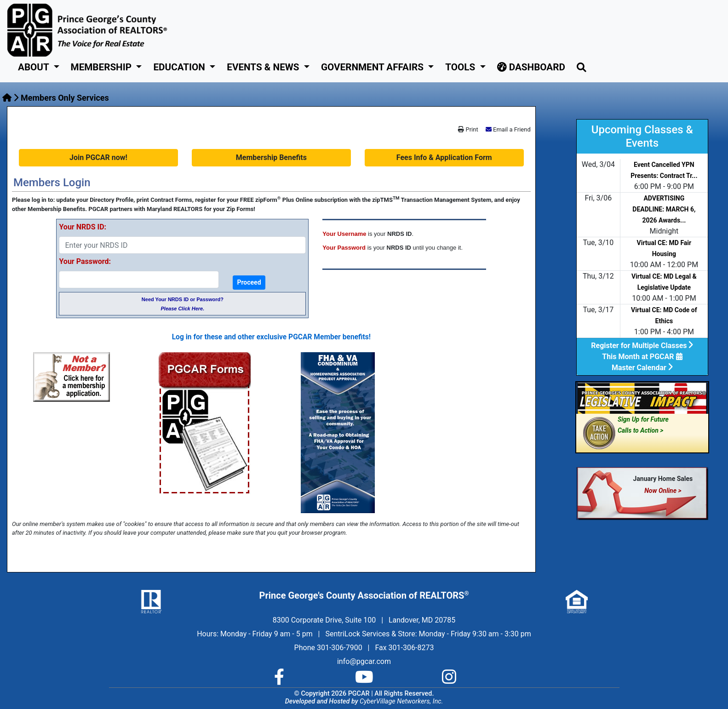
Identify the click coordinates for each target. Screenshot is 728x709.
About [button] (34, 67)
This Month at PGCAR (642, 357)
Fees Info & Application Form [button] (444, 157)
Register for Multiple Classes (642, 346)
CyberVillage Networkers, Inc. (401, 701)
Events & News (264, 67)
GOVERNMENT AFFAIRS (373, 67)
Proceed (249, 282)
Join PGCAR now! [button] (98, 157)
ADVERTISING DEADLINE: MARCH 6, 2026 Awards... (664, 209)
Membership (103, 67)
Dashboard (531, 67)
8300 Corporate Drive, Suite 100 (324, 620)
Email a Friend (512, 129)
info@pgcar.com (364, 661)
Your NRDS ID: (83, 227)
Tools (461, 67)
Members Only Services (65, 98)
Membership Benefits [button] (271, 157)
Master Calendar (642, 368)
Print (468, 129)
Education (180, 67)
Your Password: (85, 261)
